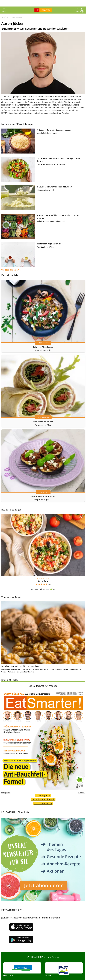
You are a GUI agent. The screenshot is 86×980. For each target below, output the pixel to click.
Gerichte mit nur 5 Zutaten (43, 497)
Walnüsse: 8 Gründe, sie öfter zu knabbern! (21, 666)
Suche (77, 10)
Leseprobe (6, 792)
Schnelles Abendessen (43, 347)
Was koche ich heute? (43, 422)
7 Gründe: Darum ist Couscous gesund (54, 130)
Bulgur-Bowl (43, 581)
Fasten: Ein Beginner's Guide (50, 244)
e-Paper (81, 792)
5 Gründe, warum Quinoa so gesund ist (55, 187)
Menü (4, 10)
